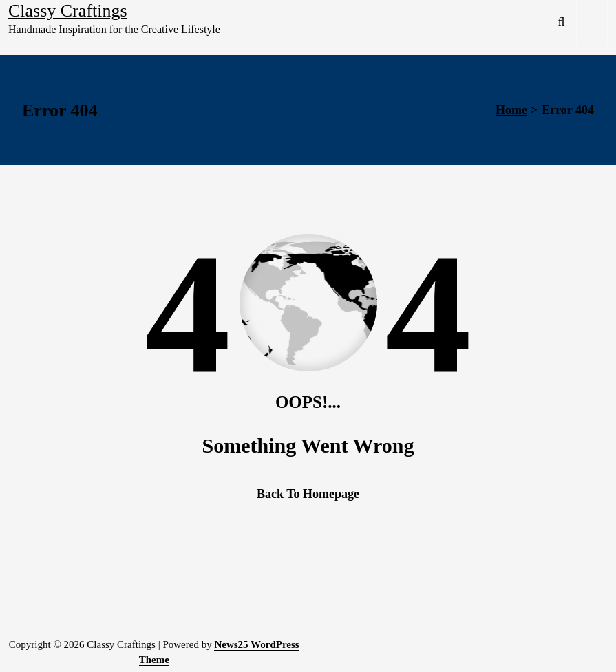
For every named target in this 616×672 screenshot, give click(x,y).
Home (511, 110)
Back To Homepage (308, 494)
